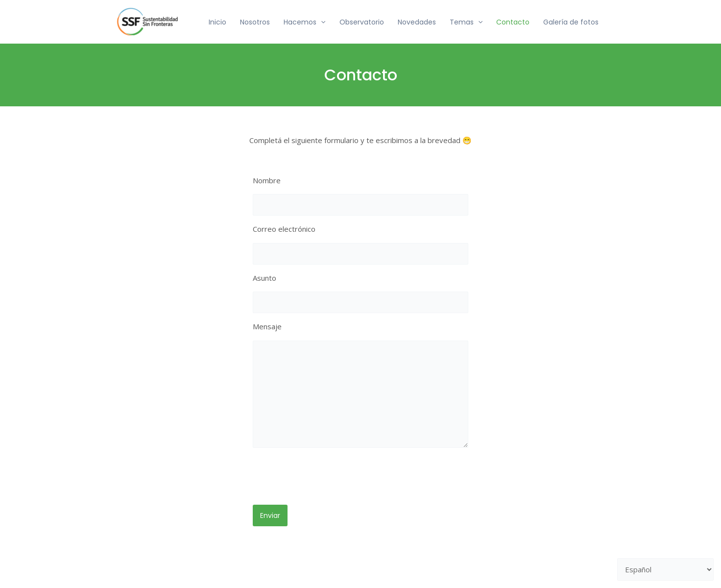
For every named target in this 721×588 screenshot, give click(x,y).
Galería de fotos (571, 22)
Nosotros (255, 22)
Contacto (513, 22)
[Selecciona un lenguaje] (666, 570)
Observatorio (362, 22)
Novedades (417, 22)
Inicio (217, 22)
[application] (321, 22)
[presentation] (327, 478)
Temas (466, 22)
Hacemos (304, 22)
